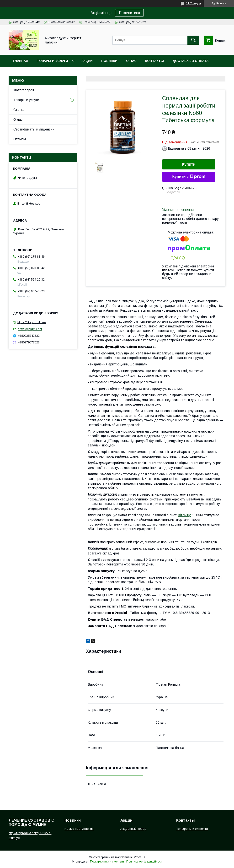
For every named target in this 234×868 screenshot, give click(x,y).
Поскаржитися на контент (107, 862)
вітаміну (185, 515)
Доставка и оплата (190, 61)
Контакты (154, 61)
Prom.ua (140, 857)
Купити (189, 164)
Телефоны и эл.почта (192, 829)
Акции (87, 61)
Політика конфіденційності (144, 862)
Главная (21, 61)
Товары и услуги (52, 61)
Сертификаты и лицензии (34, 129)
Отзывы (20, 139)
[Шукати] (193, 40)
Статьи (19, 110)
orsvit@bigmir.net (30, 329)
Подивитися (129, 13)
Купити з (189, 177)
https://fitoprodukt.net (32, 322)
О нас (131, 61)
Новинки (109, 61)
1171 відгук (194, 3)
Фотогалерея (24, 90)
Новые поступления (79, 829)
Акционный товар (133, 829)
